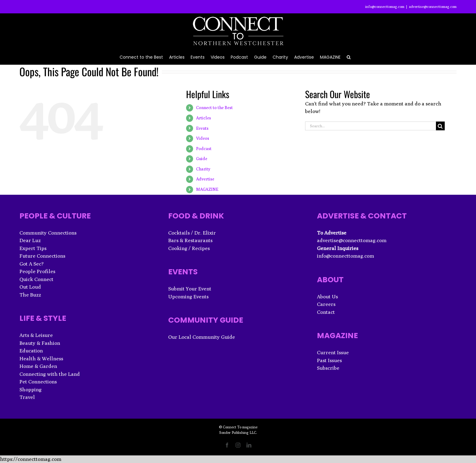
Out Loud (30, 287)
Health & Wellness (41, 358)
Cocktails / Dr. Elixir (192, 233)
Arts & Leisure (36, 335)
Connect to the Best (214, 108)
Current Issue (333, 352)
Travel (27, 397)
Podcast (204, 149)
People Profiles (37, 271)
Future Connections (42, 256)
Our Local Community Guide (202, 337)
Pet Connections (38, 382)
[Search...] (371, 126)
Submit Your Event (190, 289)
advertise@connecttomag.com (433, 7)
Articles (204, 118)
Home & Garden (38, 366)
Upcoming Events (188, 297)
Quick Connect (36, 279)
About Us (327, 297)
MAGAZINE (207, 189)
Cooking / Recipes (189, 248)
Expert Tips (33, 248)
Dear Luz (30, 240)
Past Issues (329, 360)
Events (202, 128)
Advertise (205, 179)
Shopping (31, 389)
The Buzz (30, 295)
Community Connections (48, 233)
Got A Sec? (32, 264)
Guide (202, 159)
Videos (203, 138)
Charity (203, 169)
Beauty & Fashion (40, 343)
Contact (326, 312)
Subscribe (328, 368)
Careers (326, 304)
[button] (349, 57)
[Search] (440, 126)
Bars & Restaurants (190, 240)
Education (31, 351)
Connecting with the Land (50, 374)
